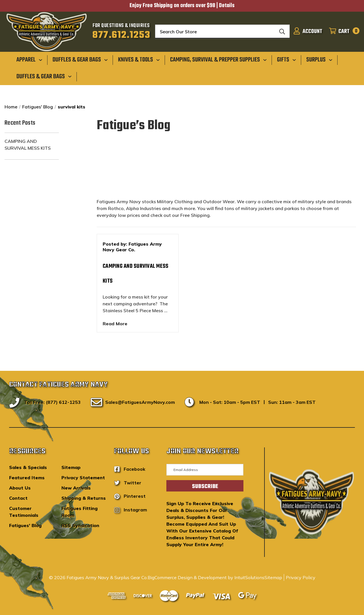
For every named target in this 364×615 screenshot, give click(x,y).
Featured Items (27, 478)
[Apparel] (29, 60)
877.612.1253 (121, 35)
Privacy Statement (83, 478)
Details (227, 6)
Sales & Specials (28, 467)
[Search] (282, 32)
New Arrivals (76, 488)
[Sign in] (308, 32)
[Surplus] (319, 60)
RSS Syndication (80, 525)
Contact (18, 498)
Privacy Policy (301, 577)
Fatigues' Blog (25, 525)
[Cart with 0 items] (343, 32)
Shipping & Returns (84, 498)
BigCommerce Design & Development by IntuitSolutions (206, 577)
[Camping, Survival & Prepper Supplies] (218, 60)
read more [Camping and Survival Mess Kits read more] (115, 324)
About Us (20, 488)
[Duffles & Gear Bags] (80, 60)
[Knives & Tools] (139, 60)
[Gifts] (287, 60)
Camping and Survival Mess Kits (28, 145)
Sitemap (71, 467)
